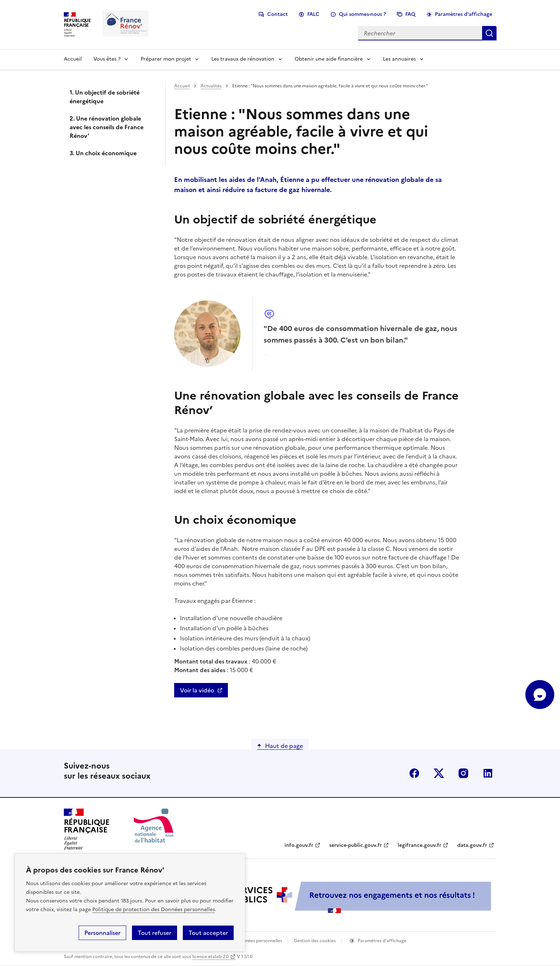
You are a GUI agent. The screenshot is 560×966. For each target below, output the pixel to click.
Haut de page (284, 746)
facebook (414, 773)
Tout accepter (208, 933)
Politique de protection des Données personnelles (154, 910)
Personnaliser (102, 933)
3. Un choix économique (103, 153)
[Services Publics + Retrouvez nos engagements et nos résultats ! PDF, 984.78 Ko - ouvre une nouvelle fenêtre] (334, 897)
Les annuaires (399, 59)
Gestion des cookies (315, 941)
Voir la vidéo (197, 690)
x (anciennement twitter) (439, 773)
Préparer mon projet (166, 59)
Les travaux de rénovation (243, 59)
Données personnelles (259, 941)
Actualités (211, 86)
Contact (277, 14)
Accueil (73, 59)
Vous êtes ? (107, 59)
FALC (313, 14)
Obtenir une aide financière (329, 59)
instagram (463, 773)
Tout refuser (155, 933)
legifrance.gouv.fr (420, 845)
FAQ (410, 14)
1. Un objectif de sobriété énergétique (105, 97)
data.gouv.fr (472, 845)
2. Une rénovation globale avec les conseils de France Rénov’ (107, 127)
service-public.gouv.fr (356, 845)
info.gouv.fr (299, 845)
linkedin (488, 773)
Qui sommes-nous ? (362, 14)
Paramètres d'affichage (464, 14)
